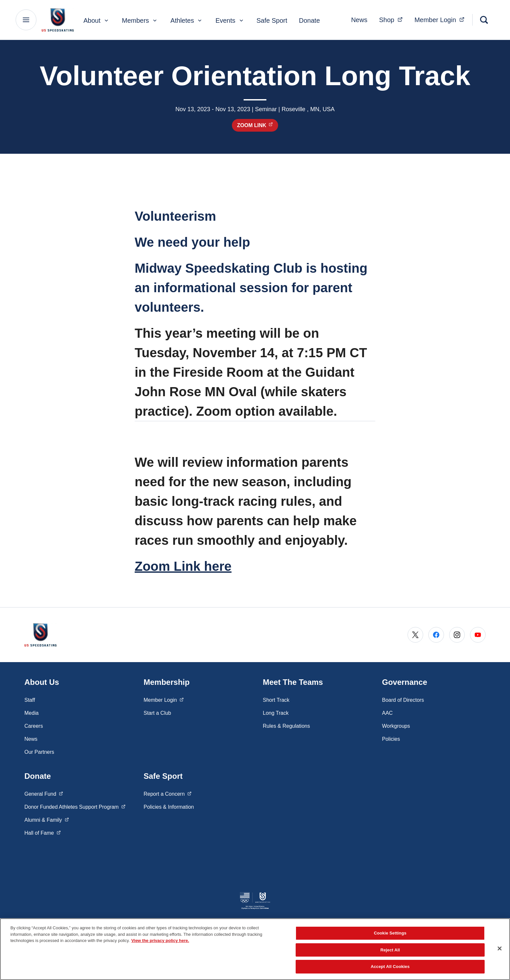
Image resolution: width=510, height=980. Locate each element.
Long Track (276, 713)
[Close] (500, 948)
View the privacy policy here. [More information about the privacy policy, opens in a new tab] (160, 941)
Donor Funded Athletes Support (75, 806)
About (96, 20)
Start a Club (157, 713)
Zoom (258, 125)
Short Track (276, 700)
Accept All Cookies (390, 967)
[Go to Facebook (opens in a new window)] (436, 635)
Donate (309, 20)
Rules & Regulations (286, 726)
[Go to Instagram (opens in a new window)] (457, 635)
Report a (168, 793)
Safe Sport (272, 20)
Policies (391, 739)
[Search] (484, 20)
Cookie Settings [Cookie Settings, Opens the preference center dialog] (390, 933)
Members (140, 20)
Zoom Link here (183, 566)
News (359, 20)
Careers (34, 726)
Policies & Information (169, 807)
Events (230, 20)
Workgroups (396, 726)
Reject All (390, 950)
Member (441, 19)
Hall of (43, 832)
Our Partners (39, 752)
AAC (388, 713)
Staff (30, 700)
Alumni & (47, 819)
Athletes (187, 20)
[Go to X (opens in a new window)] (415, 635)
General (44, 793)
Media (32, 713)
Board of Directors (403, 700)
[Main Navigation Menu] (26, 20)
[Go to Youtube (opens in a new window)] (478, 635)
